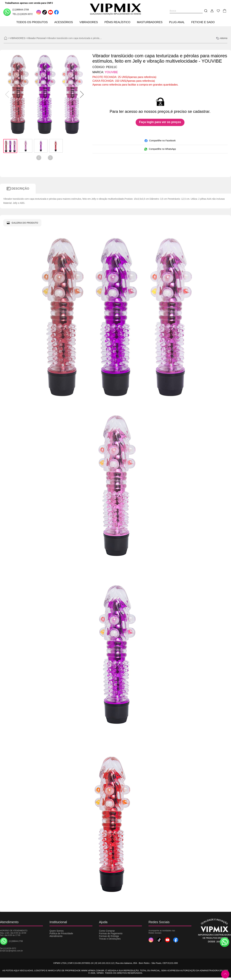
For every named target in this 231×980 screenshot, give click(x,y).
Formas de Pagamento (111, 933)
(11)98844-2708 (16, 12)
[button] (82, 94)
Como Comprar (107, 931)
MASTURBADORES (150, 22)
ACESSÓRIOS (64, 22)
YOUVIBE (111, 72)
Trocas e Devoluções (110, 939)
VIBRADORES (89, 22)
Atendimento (56, 936)
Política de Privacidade (61, 933)
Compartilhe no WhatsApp (160, 149)
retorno (222, 38)
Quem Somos (57, 931)
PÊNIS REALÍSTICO (117, 22)
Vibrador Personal (36, 38)
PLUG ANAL (177, 22)
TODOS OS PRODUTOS (32, 22)
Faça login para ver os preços (160, 122)
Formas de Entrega (109, 936)
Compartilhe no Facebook (160, 141)
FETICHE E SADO (203, 22)
